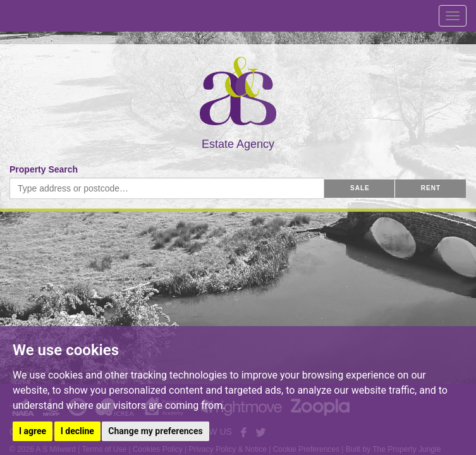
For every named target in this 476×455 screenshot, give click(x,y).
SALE (360, 188)
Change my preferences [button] (155, 431)
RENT (431, 188)
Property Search (44, 169)
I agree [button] (33, 431)
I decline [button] (77, 431)
